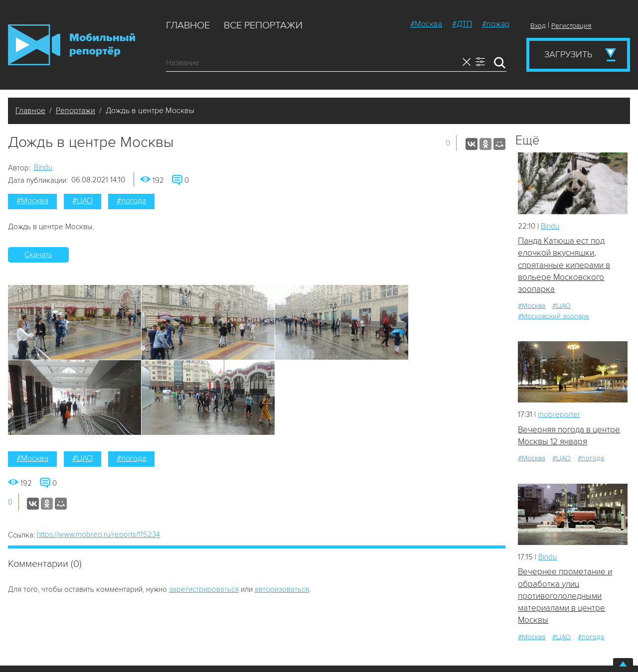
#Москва (426, 24)
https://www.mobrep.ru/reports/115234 (98, 535)
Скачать (38, 255)
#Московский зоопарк (554, 316)
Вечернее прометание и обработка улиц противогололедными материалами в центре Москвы (565, 596)
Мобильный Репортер (72, 45)
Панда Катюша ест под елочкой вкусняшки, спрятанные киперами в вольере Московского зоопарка (564, 265)
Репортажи (76, 111)
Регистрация (571, 26)
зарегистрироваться (204, 589)
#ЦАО (82, 201)
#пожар (496, 24)
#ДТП (462, 24)
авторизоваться (282, 589)
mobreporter (559, 414)
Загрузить (568, 54)
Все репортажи (263, 25)
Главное (188, 25)
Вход (538, 26)
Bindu (43, 167)
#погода (131, 201)
